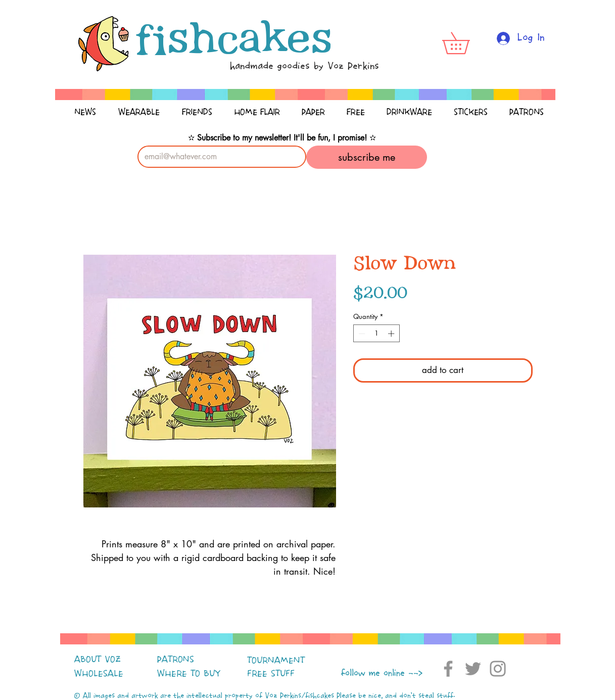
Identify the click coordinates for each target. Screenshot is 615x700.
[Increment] (392, 334)
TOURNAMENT (276, 661)
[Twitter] (473, 669)
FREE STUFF (271, 674)
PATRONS (176, 660)
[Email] (219, 157)
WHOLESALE (99, 674)
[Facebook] (448, 669)
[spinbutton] (376, 334)
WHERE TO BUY (189, 674)
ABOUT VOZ (98, 660)
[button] (466, 43)
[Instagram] (498, 669)
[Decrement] (361, 334)
